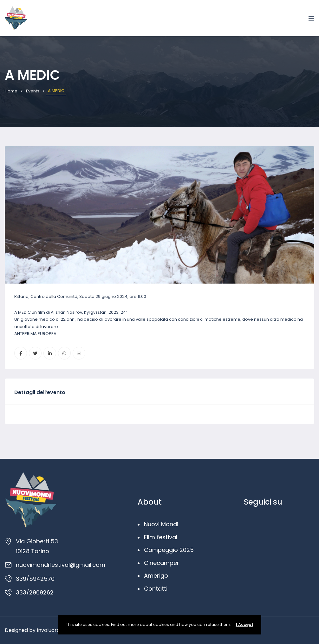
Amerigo (156, 576)
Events (33, 91)
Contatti (156, 589)
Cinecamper (162, 563)
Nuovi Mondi (161, 524)
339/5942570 (35, 579)
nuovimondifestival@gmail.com (61, 565)
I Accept (245, 624)
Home (11, 91)
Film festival (161, 537)
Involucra (48, 630)
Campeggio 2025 (169, 550)
